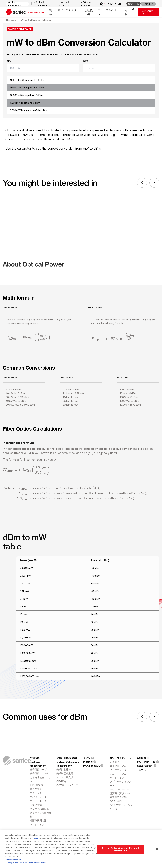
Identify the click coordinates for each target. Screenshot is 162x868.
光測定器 (35, 758)
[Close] (157, 849)
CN (119, 4)
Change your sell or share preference (26, 863)
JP (105, 4)
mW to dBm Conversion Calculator (35, 20)
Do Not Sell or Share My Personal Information (120, 849)
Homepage (11, 20)
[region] (81, 849)
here (36, 838)
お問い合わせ (148, 12)
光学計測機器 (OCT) (67, 758)
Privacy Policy (13, 860)
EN (112, 4)
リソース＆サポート (120, 758)
